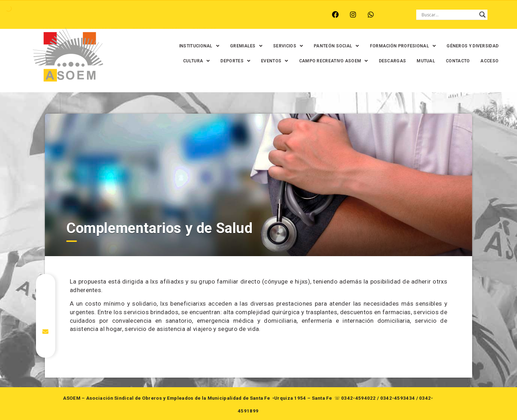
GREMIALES (243, 46)
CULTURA (193, 61)
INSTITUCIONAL (196, 46)
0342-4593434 (398, 398)
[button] (196, 46)
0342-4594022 (359, 398)
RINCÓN (171, 15)
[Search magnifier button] (482, 15)
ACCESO (487, 61)
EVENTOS (271, 61)
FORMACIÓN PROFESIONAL (400, 46)
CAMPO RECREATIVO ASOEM (330, 61)
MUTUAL (423, 61)
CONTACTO (455, 61)
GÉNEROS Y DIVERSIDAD (470, 46)
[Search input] (449, 15)
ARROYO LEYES (59, 15)
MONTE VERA (105, 15)
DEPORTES (233, 61)
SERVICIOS (285, 46)
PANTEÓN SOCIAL (333, 46)
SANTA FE (203, 15)
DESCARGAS (389, 61)
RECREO (141, 15)
